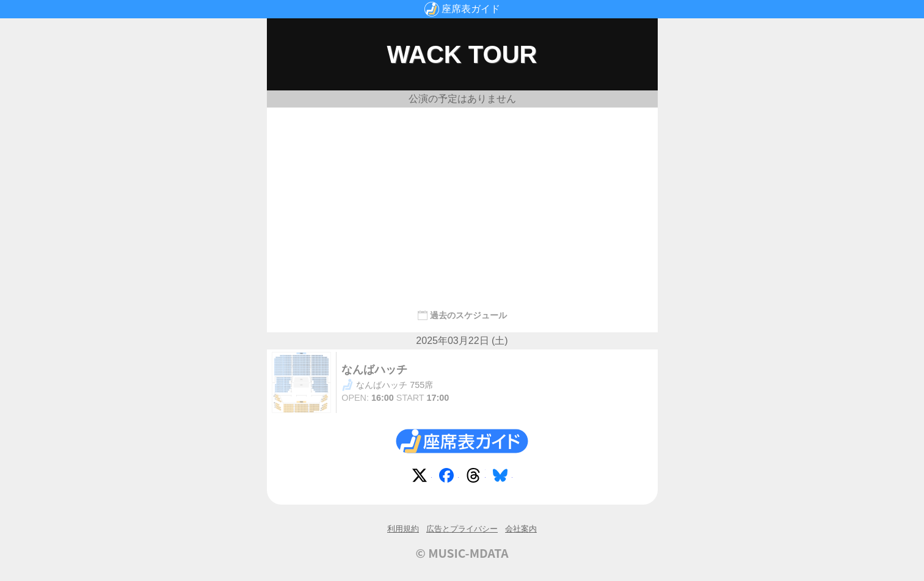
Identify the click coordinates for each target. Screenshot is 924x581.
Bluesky (503, 478)
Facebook (449, 478)
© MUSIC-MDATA (462, 553)
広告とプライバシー (462, 529)
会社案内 (521, 529)
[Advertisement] (462, 203)
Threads (476, 478)
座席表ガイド (471, 9)
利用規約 (403, 529)
